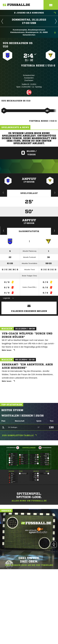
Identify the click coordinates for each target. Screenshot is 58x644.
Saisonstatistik (29, 231)
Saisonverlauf (55, 231)
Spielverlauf (29, 193)
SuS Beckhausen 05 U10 (18, 45)
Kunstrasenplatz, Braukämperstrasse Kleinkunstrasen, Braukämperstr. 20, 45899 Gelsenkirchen (33, 32)
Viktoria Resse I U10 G (38, 65)
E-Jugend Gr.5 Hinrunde (35, 13)
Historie (4, 231)
